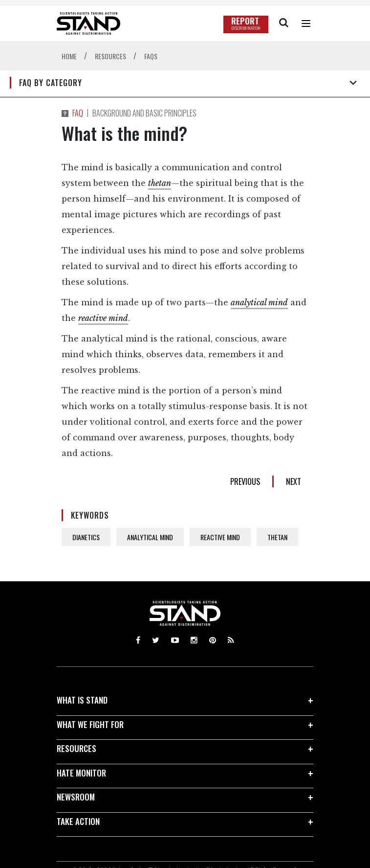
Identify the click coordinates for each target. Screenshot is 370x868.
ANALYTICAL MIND (150, 537)
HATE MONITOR (81, 773)
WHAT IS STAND (82, 700)
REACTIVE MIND (220, 537)
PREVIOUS (245, 481)
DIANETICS (86, 537)
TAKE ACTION (78, 821)
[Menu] (306, 23)
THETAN (277, 537)
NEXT (294, 481)
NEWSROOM (76, 797)
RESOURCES (76, 748)
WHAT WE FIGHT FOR (90, 724)
